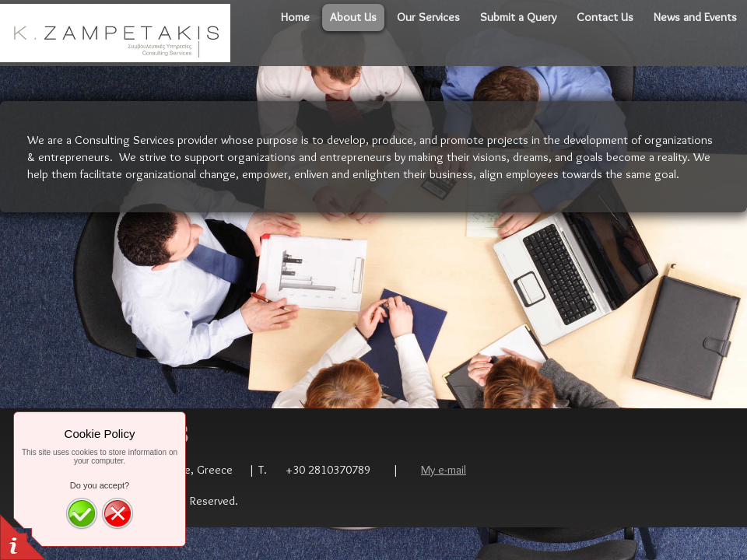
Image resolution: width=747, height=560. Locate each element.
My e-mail (444, 469)
